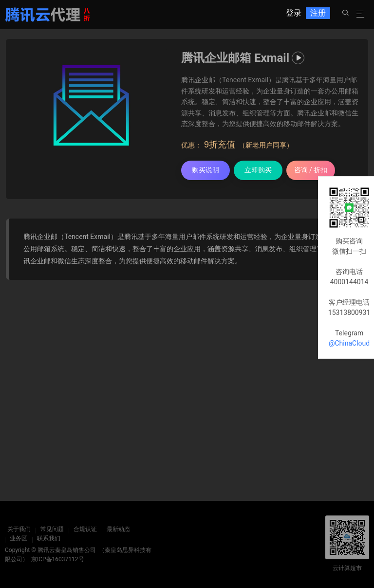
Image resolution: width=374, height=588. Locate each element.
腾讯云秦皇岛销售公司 (67, 550)
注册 (318, 14)
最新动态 (116, 529)
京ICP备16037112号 (58, 559)
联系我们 (49, 538)
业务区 (19, 538)
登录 (294, 14)
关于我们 (17, 529)
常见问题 (50, 529)
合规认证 (83, 529)
